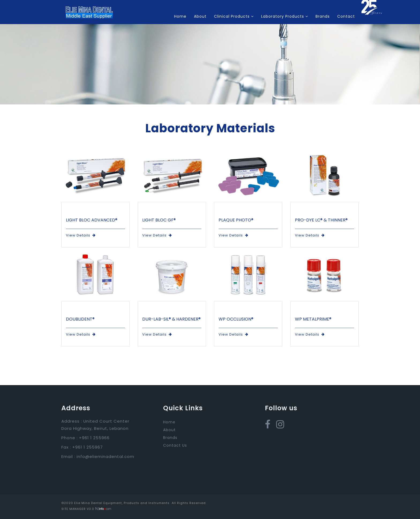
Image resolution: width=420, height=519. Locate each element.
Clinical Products (234, 16)
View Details (81, 235)
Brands (323, 16)
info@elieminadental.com (105, 456)
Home (180, 16)
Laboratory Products (285, 16)
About (200, 16)
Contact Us (175, 445)
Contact (346, 16)
